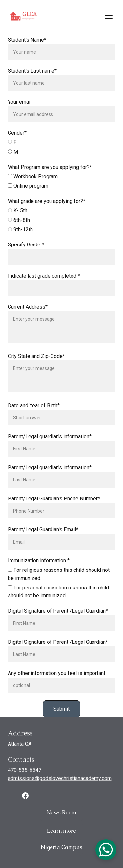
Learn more (61, 833)
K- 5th (18, 216)
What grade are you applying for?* (47, 207)
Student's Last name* (32, 76)
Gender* (17, 139)
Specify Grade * (26, 251)
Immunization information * (39, 566)
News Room (61, 815)
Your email (20, 108)
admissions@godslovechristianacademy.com (60, 782)
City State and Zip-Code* (36, 362)
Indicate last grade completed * (44, 282)
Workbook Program (33, 182)
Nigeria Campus (61, 850)
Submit (61, 714)
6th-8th (19, 226)
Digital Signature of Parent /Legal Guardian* (58, 617)
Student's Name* (27, 45)
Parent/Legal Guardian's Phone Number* (54, 504)
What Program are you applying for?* (50, 173)
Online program (28, 192)
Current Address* (28, 312)
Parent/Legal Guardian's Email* (43, 535)
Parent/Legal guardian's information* (50, 442)
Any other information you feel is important (57, 679)
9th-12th (20, 235)
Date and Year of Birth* (34, 411)
